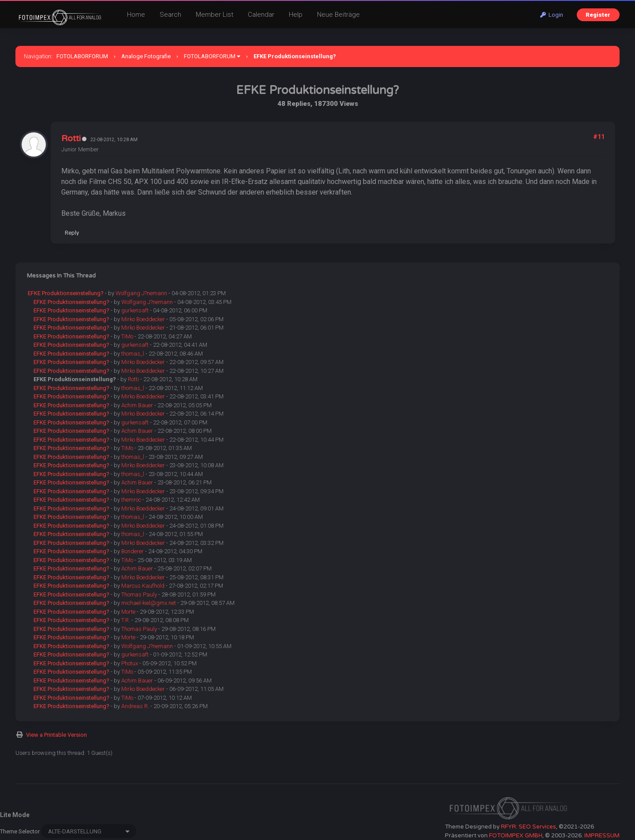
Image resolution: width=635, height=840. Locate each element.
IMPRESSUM (602, 836)
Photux (130, 663)
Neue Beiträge (338, 15)
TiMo (127, 336)
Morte (128, 612)
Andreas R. (135, 706)
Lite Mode (15, 815)
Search (170, 15)
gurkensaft (135, 310)
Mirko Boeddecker (143, 319)
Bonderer (133, 551)
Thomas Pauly (139, 594)
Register (598, 15)
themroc (131, 500)
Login (552, 15)
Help (296, 15)
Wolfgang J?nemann (141, 293)
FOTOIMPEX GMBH (516, 836)
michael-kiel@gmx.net (149, 603)
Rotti (71, 139)
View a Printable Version (56, 735)
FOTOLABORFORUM (82, 56)
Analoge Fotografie (146, 56)
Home (136, 15)
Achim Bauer (137, 405)
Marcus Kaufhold (143, 586)
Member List (215, 15)
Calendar (261, 15)
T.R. (126, 620)
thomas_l (133, 354)
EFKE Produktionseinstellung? (66, 293)
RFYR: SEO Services (529, 827)
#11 (599, 137)
